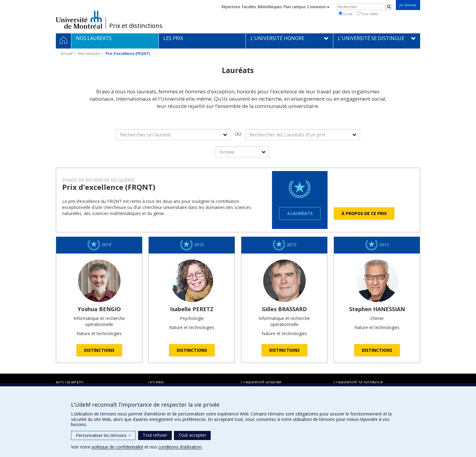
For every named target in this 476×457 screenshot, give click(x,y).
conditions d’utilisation (180, 447)
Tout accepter (192, 435)
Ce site (345, 14)
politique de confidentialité (117, 447)
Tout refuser (155, 435)
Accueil (66, 54)
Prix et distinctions (136, 26)
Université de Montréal (79, 20)
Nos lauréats (89, 54)
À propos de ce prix (364, 213)
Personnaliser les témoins (103, 435)
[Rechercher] (389, 7)
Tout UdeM (367, 14)
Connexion (318, 7)
